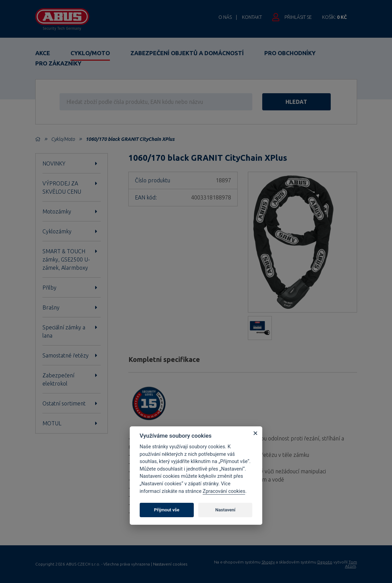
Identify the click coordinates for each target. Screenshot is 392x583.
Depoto (325, 562)
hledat (298, 102)
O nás (225, 17)
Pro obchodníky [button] (290, 53)
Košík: (334, 17)
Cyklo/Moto (90, 53)
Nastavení (225, 510)
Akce (43, 53)
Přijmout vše (167, 510)
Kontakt (252, 17)
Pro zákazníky (58, 63)
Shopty (268, 562)
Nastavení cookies (170, 564)
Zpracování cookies (224, 491)
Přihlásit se (298, 17)
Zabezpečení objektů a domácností (187, 53)
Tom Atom (351, 564)
